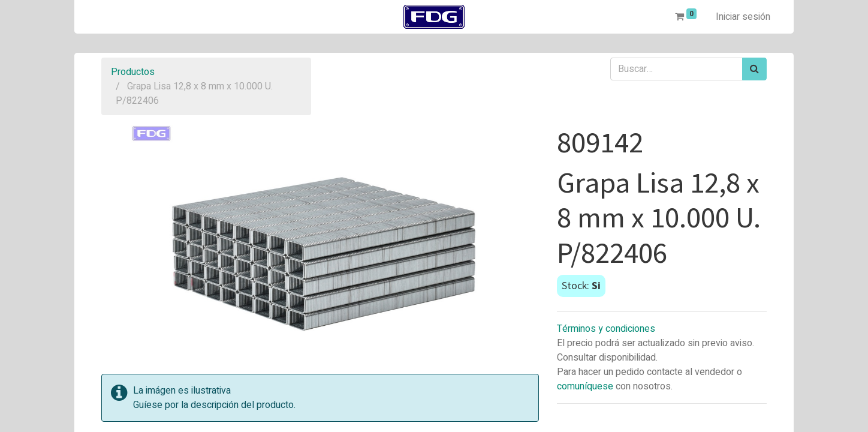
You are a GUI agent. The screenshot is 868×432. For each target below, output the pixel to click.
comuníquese (585, 386)
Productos (133, 72)
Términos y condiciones (606, 329)
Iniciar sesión (743, 17)
